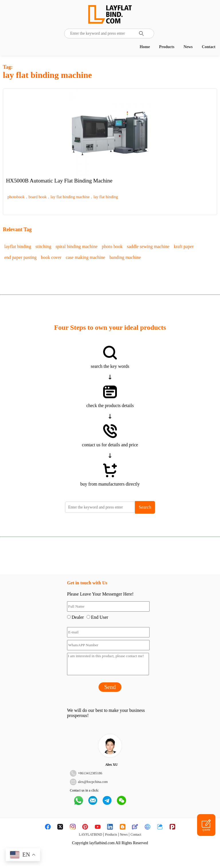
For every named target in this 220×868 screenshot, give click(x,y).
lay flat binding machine (70, 197)
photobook (16, 197)
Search (145, 507)
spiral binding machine (77, 247)
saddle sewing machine (148, 247)
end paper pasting (20, 257)
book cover (51, 257)
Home (145, 47)
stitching (43, 247)
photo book (112, 247)
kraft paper (184, 247)
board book (37, 197)
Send (110, 687)
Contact (209, 47)
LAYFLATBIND (91, 834)
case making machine (85, 257)
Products (167, 47)
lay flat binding (106, 197)
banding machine (125, 257)
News (188, 47)
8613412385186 (91, 773)
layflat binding (18, 247)
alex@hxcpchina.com (93, 782)
